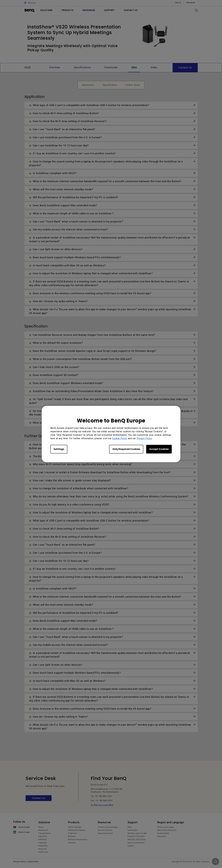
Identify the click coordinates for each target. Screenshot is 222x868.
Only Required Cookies (126, 449)
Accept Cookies (159, 449)
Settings (59, 449)
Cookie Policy (120, 438)
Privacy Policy (144, 438)
